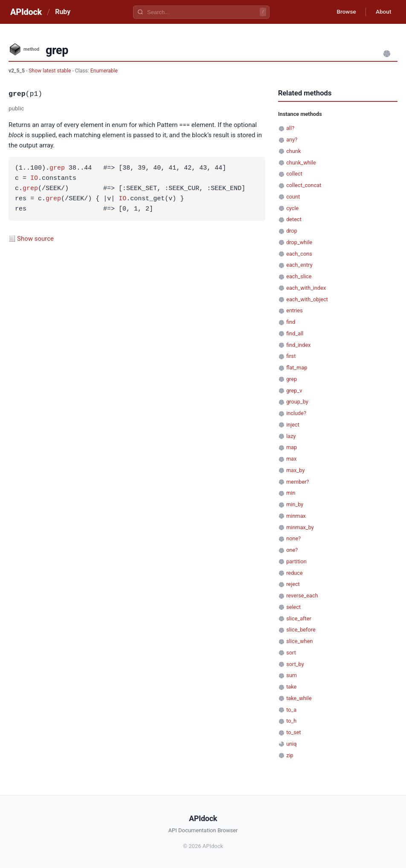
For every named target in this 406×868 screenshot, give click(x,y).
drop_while (299, 242)
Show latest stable (50, 71)
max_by (295, 470)
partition (296, 561)
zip (290, 755)
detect (294, 219)
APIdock (26, 12)
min (291, 493)
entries (294, 310)
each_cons (299, 254)
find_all (295, 333)
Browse (344, 12)
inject (293, 425)
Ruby (63, 12)
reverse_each (302, 595)
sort (291, 653)
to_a (291, 710)
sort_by (295, 664)
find (291, 322)
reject (293, 584)
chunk (293, 151)
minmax (296, 516)
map (291, 447)
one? (292, 550)
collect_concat (304, 185)
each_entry (299, 265)
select (293, 607)
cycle (292, 208)
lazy (291, 436)
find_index (298, 345)
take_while (299, 698)
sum (291, 675)
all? (290, 128)
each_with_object (307, 299)
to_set (294, 732)
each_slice (299, 276)
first (291, 356)
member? (297, 482)
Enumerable (104, 71)
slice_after (299, 619)
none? (293, 538)
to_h (291, 721)
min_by (295, 504)
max (291, 459)
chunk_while (301, 163)
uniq (291, 744)
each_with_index (306, 288)
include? (296, 413)
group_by (297, 402)
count (293, 197)
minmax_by (300, 527)
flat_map (297, 368)
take (291, 687)
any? (292, 140)
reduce (294, 573)
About (383, 12)
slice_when (299, 641)
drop (292, 231)
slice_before (301, 630)
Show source (35, 239)
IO (34, 179)
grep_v (294, 391)
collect (294, 174)
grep (57, 168)
